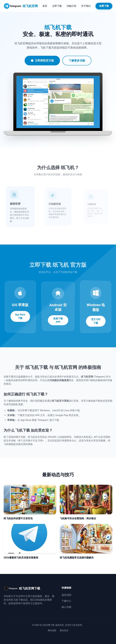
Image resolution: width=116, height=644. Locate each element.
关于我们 (86, 6)
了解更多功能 (77, 60)
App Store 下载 (20, 316)
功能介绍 (71, 6)
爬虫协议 (64, 630)
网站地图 (52, 630)
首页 (45, 6)
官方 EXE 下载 (96, 321)
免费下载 (104, 6)
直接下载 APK (58, 317)
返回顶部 (66, 595)
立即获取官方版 (42, 60)
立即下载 (57, 6)
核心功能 (66, 607)
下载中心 (66, 601)
